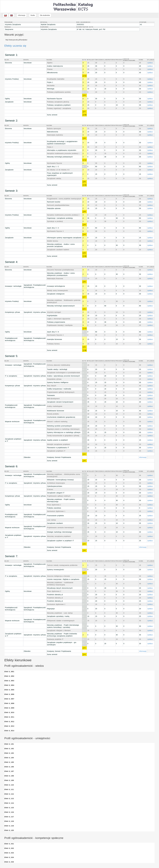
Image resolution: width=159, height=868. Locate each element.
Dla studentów (45, 15)
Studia (33, 15)
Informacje (22, 15)
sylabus (150, 63)
